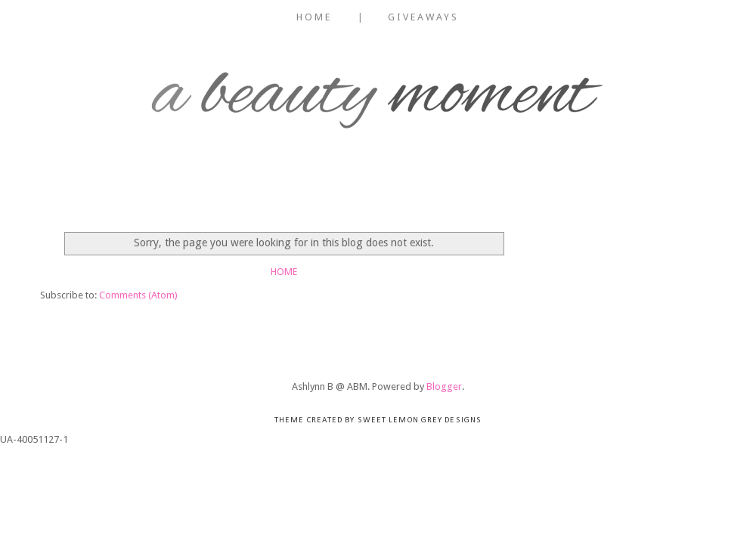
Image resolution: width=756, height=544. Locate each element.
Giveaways (423, 17)
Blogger (444, 386)
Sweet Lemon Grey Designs (420, 420)
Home (314, 17)
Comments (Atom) (138, 295)
